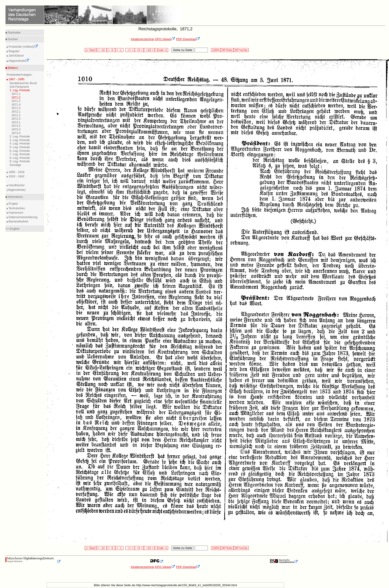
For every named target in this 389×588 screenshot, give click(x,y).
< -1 (120, 50)
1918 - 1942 (16, 176)
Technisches (16, 208)
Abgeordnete (18, 61)
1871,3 (16, 101)
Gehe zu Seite (183, 50)
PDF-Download (188, 39)
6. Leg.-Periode (20, 151)
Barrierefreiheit (18, 221)
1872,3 (16, 119)
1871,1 (16, 94)
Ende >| (162, 50)
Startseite (14, 32)
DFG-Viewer (165, 39)
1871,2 (16, 97)
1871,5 (16, 108)
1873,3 (16, 129)
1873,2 (16, 126)
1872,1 (16, 112)
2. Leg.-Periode (20, 136)
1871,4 (16, 104)
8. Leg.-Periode (20, 158)
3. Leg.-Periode (20, 140)
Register (14, 51)
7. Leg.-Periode (20, 154)
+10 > (149, 50)
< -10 (102, 50)
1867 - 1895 (16, 79)
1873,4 (16, 133)
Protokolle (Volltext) (23, 47)
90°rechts (241, 50)
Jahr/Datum (16, 55)
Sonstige (15, 165)
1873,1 (16, 122)
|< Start (90, 50)
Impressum (16, 213)
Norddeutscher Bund (23, 83)
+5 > (139, 50)
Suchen (13, 39)
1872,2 (16, 115)
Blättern (13, 68)
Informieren (15, 197)
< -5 (111, 50)
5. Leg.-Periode (20, 147)
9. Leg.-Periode (20, 161)
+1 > (130, 50)
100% (216, 50)
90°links (227, 50)
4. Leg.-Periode (20, 143)
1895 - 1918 (16, 172)
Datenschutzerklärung (23, 217)
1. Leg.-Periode (20, 90)
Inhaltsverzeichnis (142, 39)
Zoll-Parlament (19, 87)
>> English (12, 229)
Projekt (13, 204)
